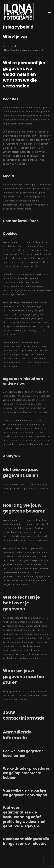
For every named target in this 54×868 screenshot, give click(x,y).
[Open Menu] (49, 12)
